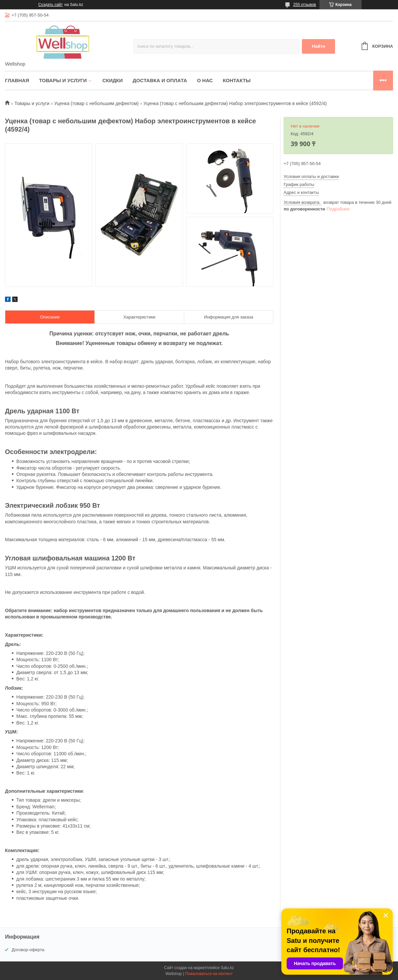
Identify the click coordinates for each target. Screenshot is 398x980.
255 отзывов (305, 5)
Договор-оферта (28, 950)
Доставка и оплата (160, 80)
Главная (17, 80)
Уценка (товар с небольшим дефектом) (97, 103)
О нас (205, 80)
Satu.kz (227, 968)
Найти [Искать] (318, 46)
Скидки (113, 80)
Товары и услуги (63, 80)
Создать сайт (51, 5)
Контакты (237, 80)
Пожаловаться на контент (209, 974)
